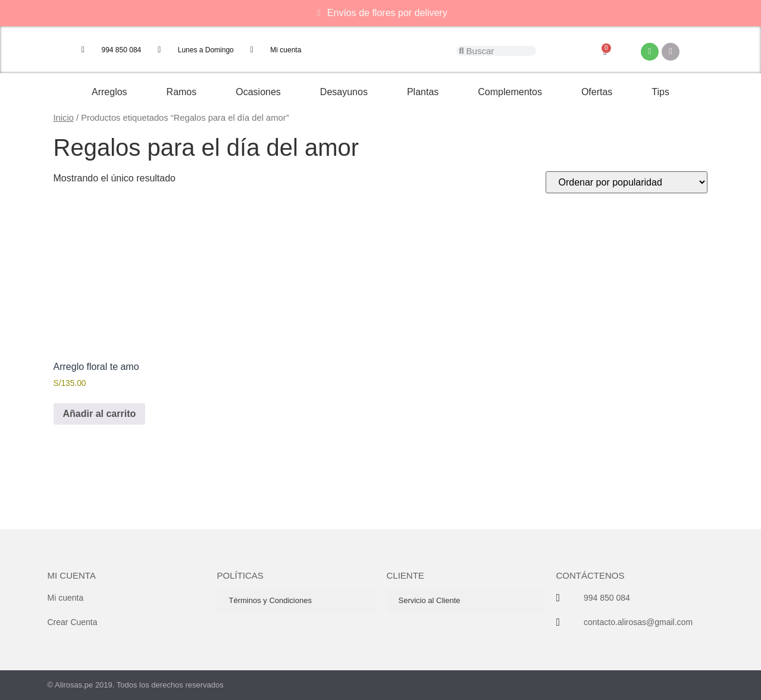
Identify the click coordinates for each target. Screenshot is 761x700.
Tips (660, 92)
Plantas (423, 92)
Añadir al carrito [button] (100, 414)
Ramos (182, 92)
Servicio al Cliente (430, 600)
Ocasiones (258, 92)
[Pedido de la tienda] (627, 182)
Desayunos (344, 92)
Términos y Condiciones (270, 600)
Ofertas (597, 92)
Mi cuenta (72, 575)
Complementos (510, 92)
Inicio (64, 118)
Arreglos (109, 92)
